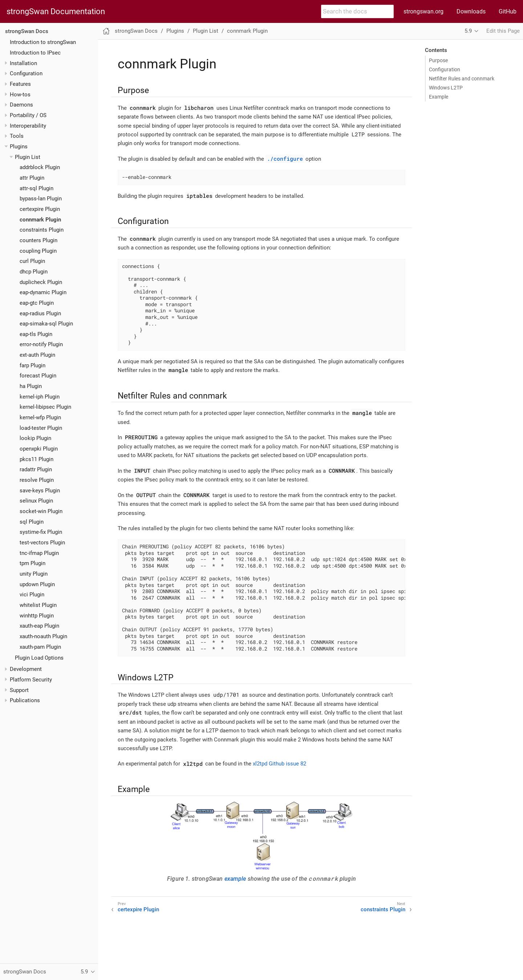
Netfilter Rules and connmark (462, 79)
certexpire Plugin (40, 209)
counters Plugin (38, 240)
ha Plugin (31, 386)
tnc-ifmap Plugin (39, 553)
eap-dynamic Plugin (43, 292)
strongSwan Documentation (56, 12)
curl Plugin (32, 261)
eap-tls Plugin (36, 334)
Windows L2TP (446, 88)
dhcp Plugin (34, 272)
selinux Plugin (36, 501)
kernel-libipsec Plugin (45, 407)
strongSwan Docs (27, 31)
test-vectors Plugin (42, 543)
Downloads (471, 11)
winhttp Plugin (37, 616)
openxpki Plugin (39, 449)
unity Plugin (34, 574)
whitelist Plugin (38, 605)
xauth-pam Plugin (40, 647)
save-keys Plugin (40, 491)
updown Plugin (37, 584)
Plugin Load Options (39, 658)
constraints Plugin (42, 230)
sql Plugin (32, 522)
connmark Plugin (40, 220)
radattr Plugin (36, 469)
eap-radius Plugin (40, 313)
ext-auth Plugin (37, 355)
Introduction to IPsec (35, 53)
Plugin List (28, 157)
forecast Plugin (38, 376)
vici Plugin (32, 595)
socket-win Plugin (41, 511)
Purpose (438, 60)
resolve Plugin (37, 480)
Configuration (445, 69)
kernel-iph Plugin (40, 397)
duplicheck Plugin (41, 282)
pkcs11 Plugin (37, 459)
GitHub (508, 11)
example (235, 879)
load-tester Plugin (41, 428)
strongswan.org (423, 11)
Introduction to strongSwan (43, 42)
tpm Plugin (33, 563)
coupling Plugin (38, 251)
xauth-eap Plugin (39, 626)
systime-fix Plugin (41, 532)
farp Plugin (33, 365)
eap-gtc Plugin (37, 303)
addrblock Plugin (40, 167)
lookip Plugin (35, 438)
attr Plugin (32, 178)
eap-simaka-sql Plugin (46, 324)
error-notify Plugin (41, 344)
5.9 (468, 31)
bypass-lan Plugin (41, 199)
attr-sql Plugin (37, 188)
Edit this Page (503, 31)
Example (439, 97)
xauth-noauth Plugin (43, 636)
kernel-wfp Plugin (40, 417)
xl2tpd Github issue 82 (279, 764)
